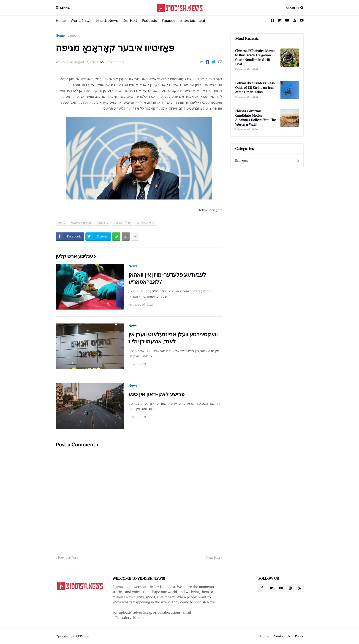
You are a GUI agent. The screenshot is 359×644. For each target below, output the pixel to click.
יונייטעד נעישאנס (81, 222)
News (133, 266)
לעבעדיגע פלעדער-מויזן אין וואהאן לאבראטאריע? (167, 278)
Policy (299, 636)
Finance (169, 20)
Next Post (213, 558)
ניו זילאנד (103, 222)
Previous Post (68, 558)
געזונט (72, 35)
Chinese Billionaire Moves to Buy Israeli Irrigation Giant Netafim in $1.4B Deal (255, 57)
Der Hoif (130, 20)
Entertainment (193, 20)
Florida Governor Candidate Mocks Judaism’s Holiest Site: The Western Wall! (256, 118)
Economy (267, 161)
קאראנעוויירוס (145, 222)
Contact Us (282, 636)
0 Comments (114, 62)
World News (81, 20)
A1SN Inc (82, 636)
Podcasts (149, 20)
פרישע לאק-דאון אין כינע (156, 394)
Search (292, 8)
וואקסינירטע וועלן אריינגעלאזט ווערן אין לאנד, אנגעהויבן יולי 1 (173, 338)
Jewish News (107, 20)
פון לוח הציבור (122, 222)
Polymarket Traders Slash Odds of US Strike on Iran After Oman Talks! (255, 87)
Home (61, 20)
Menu (65, 8)
